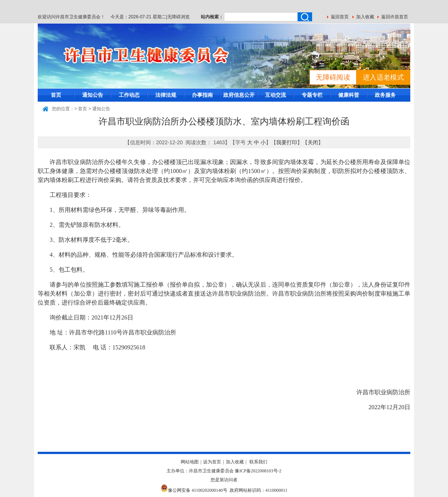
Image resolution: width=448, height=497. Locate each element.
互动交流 (276, 95)
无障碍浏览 (178, 17)
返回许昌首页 (395, 17)
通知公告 (93, 95)
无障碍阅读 (333, 77)
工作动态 (129, 95)
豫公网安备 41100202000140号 (194, 490)
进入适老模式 (383, 77)
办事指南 (202, 95)
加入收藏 (365, 17)
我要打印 (287, 142)
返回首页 (340, 17)
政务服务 (385, 95)
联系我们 (258, 462)
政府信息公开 (239, 95)
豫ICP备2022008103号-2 (258, 471)
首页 (56, 95)
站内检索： (212, 17)
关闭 (313, 142)
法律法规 (166, 95)
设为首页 (212, 462)
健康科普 (349, 95)
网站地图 (190, 462)
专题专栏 (312, 95)
